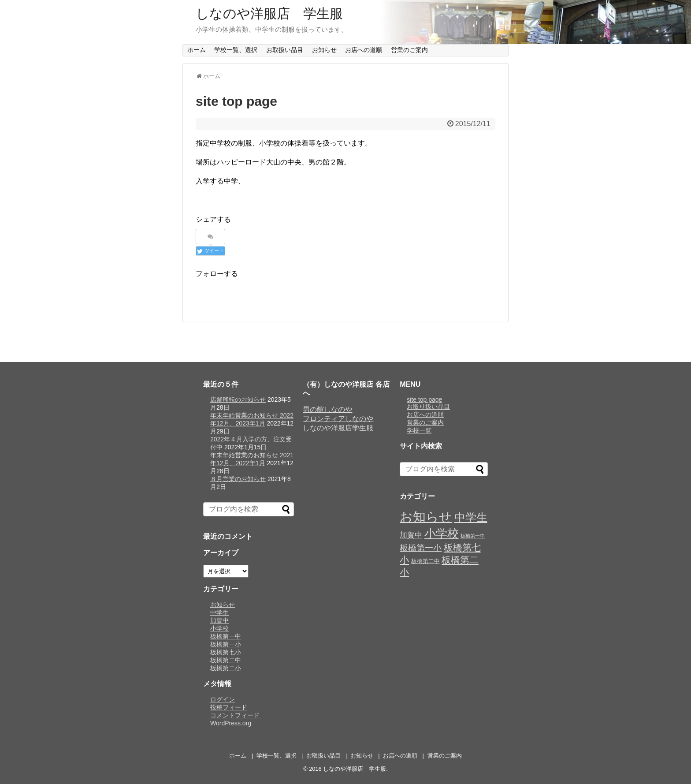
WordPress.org (231, 723)
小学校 (219, 628)
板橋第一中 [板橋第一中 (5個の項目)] (473, 536)
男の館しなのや (327, 409)
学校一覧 (419, 430)
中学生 (219, 612)
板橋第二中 (226, 660)
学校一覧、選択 (236, 50)
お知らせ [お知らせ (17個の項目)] (426, 517)
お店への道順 (364, 50)
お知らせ (324, 50)
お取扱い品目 (285, 50)
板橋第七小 (226, 652)
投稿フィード (229, 707)
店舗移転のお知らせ (238, 399)
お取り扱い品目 (428, 407)
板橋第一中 (226, 636)
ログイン (223, 699)
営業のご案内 (409, 50)
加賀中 (219, 620)
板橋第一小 (226, 644)
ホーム (197, 50)
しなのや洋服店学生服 (338, 428)
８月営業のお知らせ (238, 479)
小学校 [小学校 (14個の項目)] (442, 534)
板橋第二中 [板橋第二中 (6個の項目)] (425, 561)
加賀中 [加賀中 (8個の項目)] (411, 535)
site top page (424, 399)
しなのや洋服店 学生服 (269, 13)
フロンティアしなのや (338, 419)
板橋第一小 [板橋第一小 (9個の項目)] (421, 548)
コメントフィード (235, 715)
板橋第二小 (226, 668)
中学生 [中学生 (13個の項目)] (471, 517)
